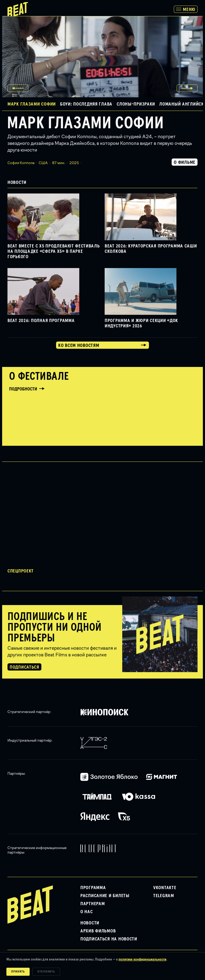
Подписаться (24, 667)
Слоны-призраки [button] (136, 104)
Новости (90, 923)
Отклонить (46, 972)
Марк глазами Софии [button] (32, 104)
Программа (93, 888)
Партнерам (92, 904)
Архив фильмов (98, 931)
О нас (87, 912)
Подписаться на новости (109, 939)
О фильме (185, 162)
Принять (18, 972)
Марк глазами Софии (85, 123)
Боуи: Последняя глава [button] (86, 104)
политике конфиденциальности (142, 959)
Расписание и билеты (105, 896)
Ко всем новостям (79, 346)
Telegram (164, 896)
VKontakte (165, 888)
